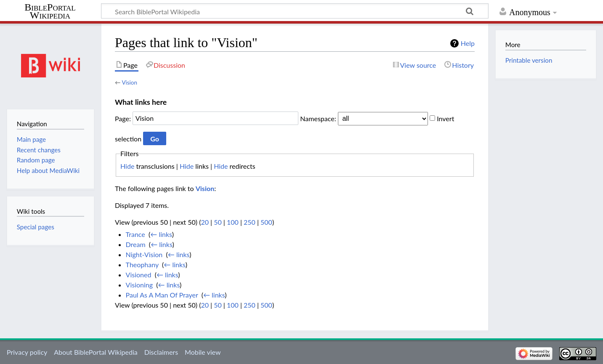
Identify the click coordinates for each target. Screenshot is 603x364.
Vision (129, 82)
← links (161, 234)
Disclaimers (161, 352)
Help (468, 43)
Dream (136, 244)
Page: (123, 118)
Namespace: (318, 118)
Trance (135, 234)
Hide (127, 166)
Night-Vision (144, 254)
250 (250, 222)
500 (266, 222)
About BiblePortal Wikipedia (96, 352)
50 (218, 222)
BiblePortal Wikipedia (50, 11)
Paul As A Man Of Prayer (162, 295)
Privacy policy (27, 352)
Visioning (139, 285)
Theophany (142, 264)
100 (233, 222)
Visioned (139, 275)
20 (205, 222)
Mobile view (203, 352)
